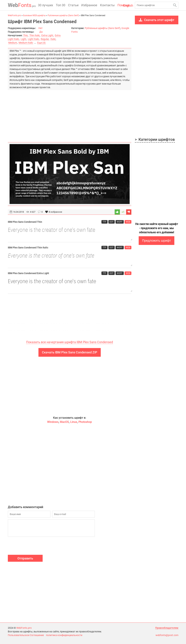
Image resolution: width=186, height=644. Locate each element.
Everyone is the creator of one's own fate (70, 233)
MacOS (64, 422)
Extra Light (47, 35)
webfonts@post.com (167, 635)
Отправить (25, 558)
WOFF (120, 222)
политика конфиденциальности (64, 635)
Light (23, 39)
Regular (45, 39)
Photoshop (85, 422)
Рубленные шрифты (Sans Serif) (103, 28)
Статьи (73, 5)
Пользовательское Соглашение (26, 635)
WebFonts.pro (24, 628)
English (128, 5)
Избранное (89, 5)
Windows (53, 422)
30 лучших (45, 5)
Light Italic (33, 39)
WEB (128, 222)
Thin (25, 35)
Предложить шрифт (157, 241)
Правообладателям (167, 628)
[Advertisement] (70, 114)
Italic (53, 39)
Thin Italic (35, 35)
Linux (74, 422)
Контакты (107, 5)
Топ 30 (61, 5)
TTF (104, 222)
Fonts (22, 5)
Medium (13, 43)
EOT (112, 222)
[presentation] (34, 546)
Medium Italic (26, 43)
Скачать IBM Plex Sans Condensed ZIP (70, 352)
